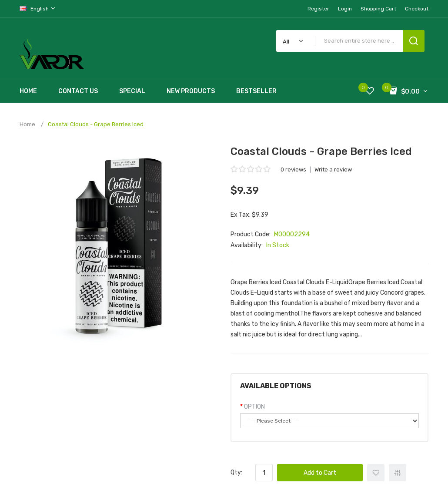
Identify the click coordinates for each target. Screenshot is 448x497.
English (38, 8)
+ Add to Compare (398, 473)
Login (345, 9)
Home (27, 124)
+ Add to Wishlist (376, 473)
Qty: (236, 472)
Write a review (333, 170)
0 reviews (293, 170)
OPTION (254, 407)
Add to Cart (320, 473)
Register (318, 9)
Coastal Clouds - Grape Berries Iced (96, 124)
